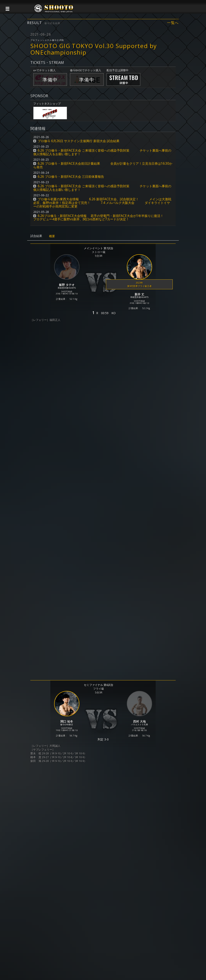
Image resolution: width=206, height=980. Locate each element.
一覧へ (173, 23)
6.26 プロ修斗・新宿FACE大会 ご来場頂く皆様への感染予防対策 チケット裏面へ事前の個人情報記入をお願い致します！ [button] (102, 152)
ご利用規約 (95, 961)
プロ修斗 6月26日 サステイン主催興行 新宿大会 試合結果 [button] (79, 141)
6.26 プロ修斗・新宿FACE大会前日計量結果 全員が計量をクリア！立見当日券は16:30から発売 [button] (103, 165)
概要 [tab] (52, 236)
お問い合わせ (115, 961)
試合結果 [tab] (36, 236)
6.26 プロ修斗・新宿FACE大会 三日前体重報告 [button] (71, 177)
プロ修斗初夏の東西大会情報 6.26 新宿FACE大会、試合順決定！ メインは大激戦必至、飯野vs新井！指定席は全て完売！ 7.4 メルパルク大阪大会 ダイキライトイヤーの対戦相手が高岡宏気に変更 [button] (102, 203)
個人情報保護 (76, 961)
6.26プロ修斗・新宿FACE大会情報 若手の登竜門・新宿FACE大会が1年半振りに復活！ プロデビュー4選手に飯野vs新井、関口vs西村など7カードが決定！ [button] (102, 218)
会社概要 (133, 961)
